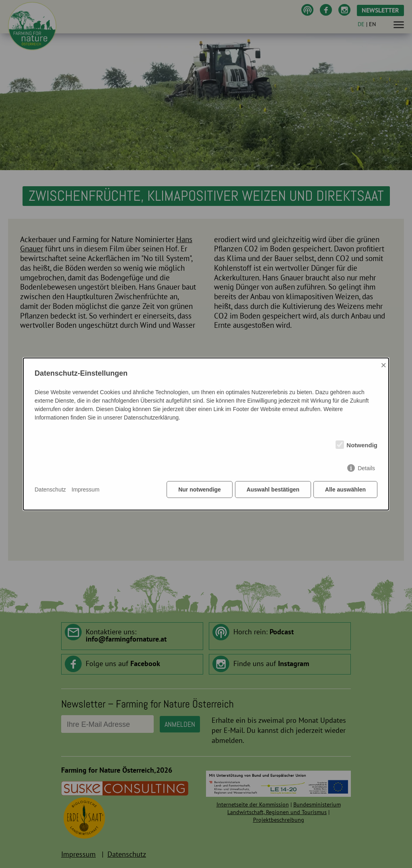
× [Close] (383, 365)
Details (366, 469)
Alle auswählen (345, 490)
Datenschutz (50, 490)
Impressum (85, 490)
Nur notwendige (199, 490)
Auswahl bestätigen (272, 490)
